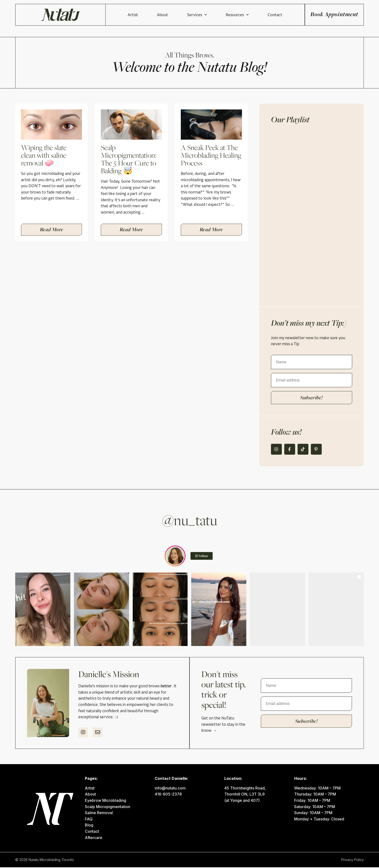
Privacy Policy (353, 860)
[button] (43, 610)
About (144, 15)
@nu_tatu (189, 521)
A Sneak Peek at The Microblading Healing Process (211, 155)
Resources (218, 15)
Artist (114, 15)
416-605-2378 (168, 795)
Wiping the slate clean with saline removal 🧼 (44, 155)
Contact (256, 15)
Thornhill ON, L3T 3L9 (244, 795)
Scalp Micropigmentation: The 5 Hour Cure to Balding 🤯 (128, 159)
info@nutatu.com (170, 789)
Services (178, 15)
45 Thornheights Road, (245, 789)
